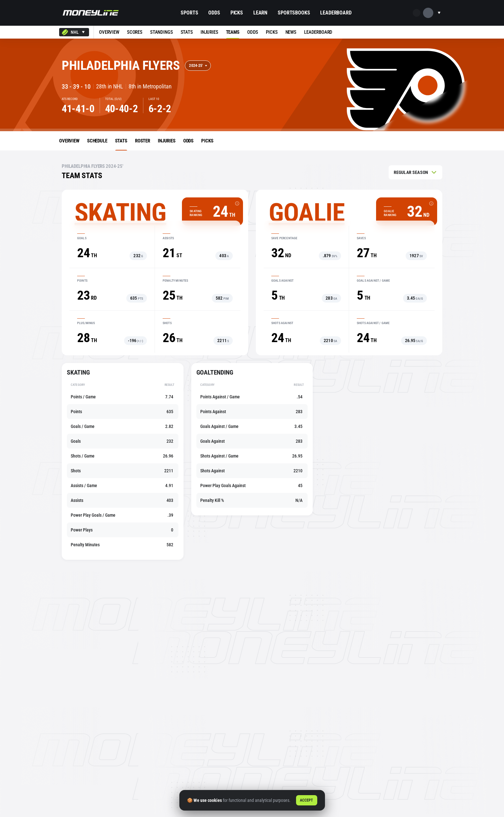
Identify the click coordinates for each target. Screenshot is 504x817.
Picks (237, 13)
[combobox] (74, 32)
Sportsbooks (294, 13)
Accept (307, 800)
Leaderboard (336, 13)
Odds (214, 13)
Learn (260, 13)
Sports (189, 13)
